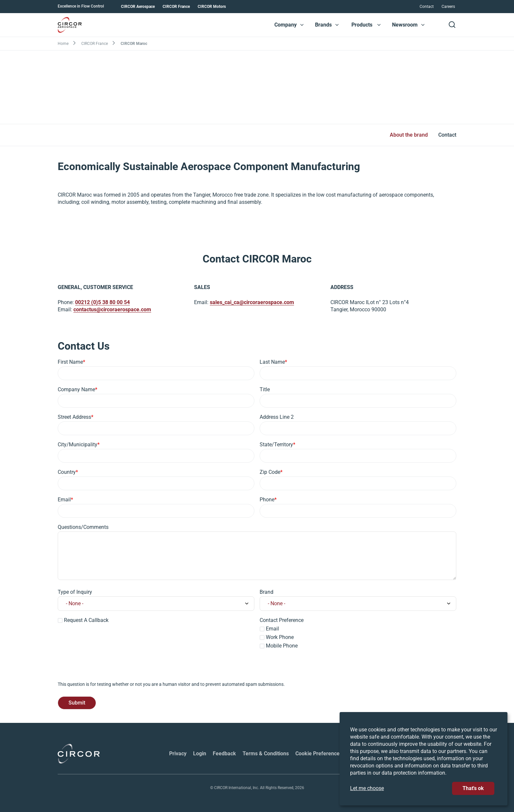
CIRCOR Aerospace (138, 7)
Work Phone (280, 637)
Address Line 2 (277, 417)
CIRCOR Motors (212, 7)
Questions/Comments (83, 527)
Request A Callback (86, 620)
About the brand (409, 135)
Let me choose (367, 788)
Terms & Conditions (266, 754)
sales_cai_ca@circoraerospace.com (252, 303)
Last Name (272, 362)
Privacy (178, 754)
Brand (267, 592)
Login (200, 754)
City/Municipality (78, 445)
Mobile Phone (282, 646)
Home (63, 44)
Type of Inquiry (75, 592)
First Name (70, 362)
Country (67, 472)
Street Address (74, 417)
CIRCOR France (176, 7)
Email (64, 500)
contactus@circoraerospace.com (112, 310)
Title (265, 389)
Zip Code (270, 472)
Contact (427, 7)
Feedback (224, 754)
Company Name (76, 389)
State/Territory (276, 445)
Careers (448, 7)
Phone (267, 500)
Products (362, 25)
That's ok (473, 788)
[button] (302, 25)
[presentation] (108, 668)
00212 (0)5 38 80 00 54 (102, 303)
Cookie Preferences (319, 754)
